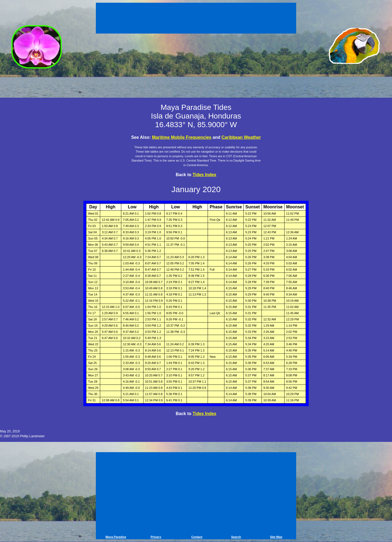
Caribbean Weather (241, 137)
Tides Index (204, 175)
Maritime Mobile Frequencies (182, 137)
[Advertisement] (196, 19)
